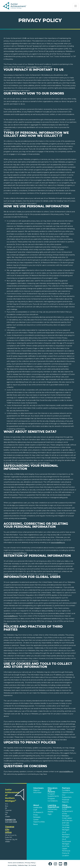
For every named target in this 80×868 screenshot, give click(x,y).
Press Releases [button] (37, 816)
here (5, 624)
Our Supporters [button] (67, 796)
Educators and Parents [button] (53, 790)
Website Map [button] (23, 865)
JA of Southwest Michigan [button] (66, 842)
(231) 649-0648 (11, 822)
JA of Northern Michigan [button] (66, 835)
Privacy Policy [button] (30, 863)
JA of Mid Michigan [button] (66, 829)
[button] (51, 864)
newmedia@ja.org (33, 67)
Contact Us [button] (10, 820)
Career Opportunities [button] (39, 821)
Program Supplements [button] (53, 795)
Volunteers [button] (38, 788)
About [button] (36, 805)
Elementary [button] (52, 809)
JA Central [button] (32, 865)
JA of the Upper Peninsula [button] (66, 849)
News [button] (35, 824)
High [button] (50, 814)
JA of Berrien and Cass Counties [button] (67, 823)
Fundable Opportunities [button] (68, 791)
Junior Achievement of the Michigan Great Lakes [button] (67, 814)
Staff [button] (35, 810)
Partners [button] (66, 788)
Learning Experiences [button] (53, 806)
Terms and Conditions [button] (16, 863)
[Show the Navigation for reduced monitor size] (76, 6)
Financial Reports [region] (66, 801)
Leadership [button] (38, 807)
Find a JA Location (66, 854)
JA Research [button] (38, 812)
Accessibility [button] (12, 865)
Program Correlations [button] (53, 800)
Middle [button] (50, 812)
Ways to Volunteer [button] (37, 791)
